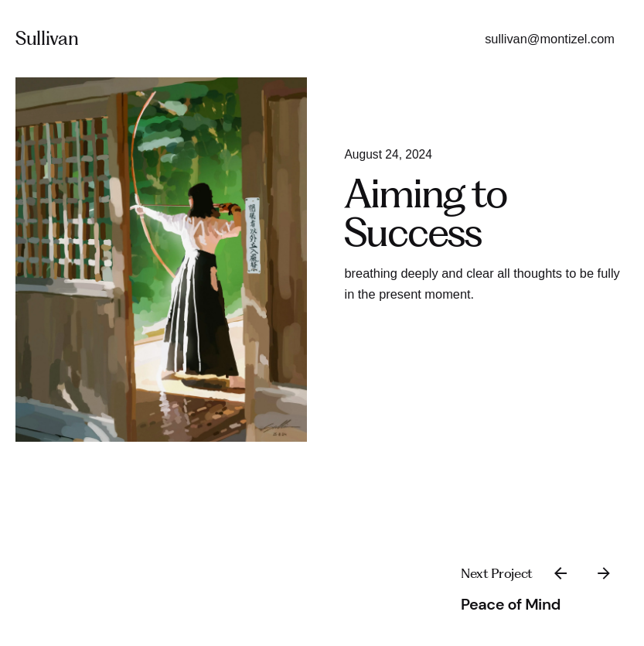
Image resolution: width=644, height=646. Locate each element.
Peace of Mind (511, 604)
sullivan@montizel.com (550, 39)
